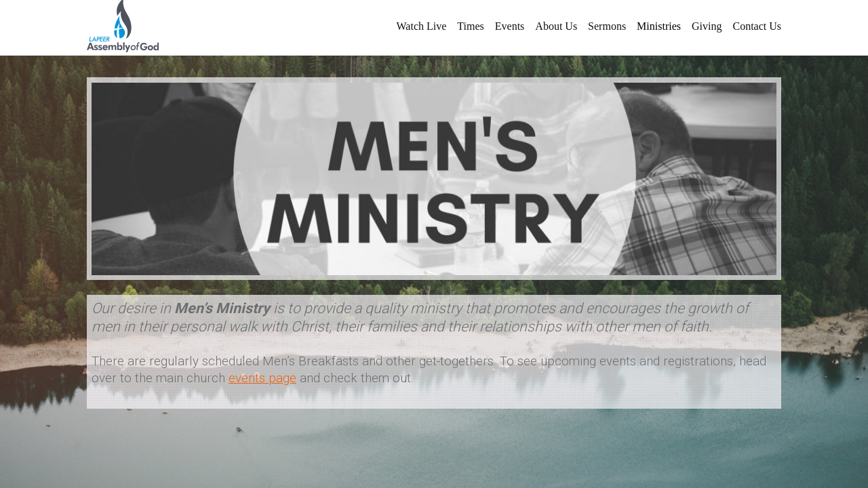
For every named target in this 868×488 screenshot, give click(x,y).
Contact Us (757, 26)
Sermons (607, 26)
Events (510, 26)
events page (262, 378)
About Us (556, 26)
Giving (707, 26)
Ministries (659, 26)
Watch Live (422, 26)
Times (470, 26)
